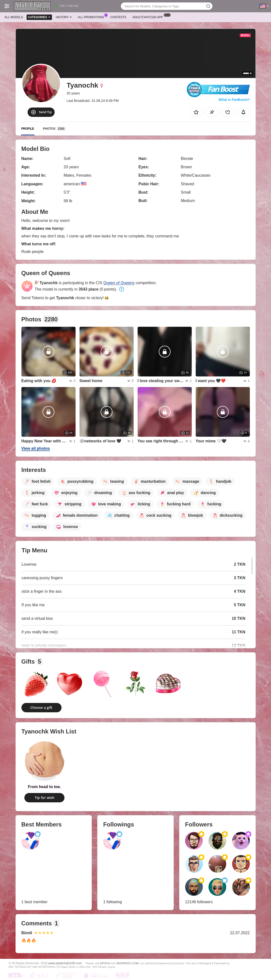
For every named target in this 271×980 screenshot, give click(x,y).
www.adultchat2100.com (65, 963)
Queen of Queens (119, 283)
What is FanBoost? (234, 100)
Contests (118, 17)
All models (14, 17)
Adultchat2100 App (149, 17)
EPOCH (105, 963)
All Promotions (92, 17)
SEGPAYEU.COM (128, 963)
